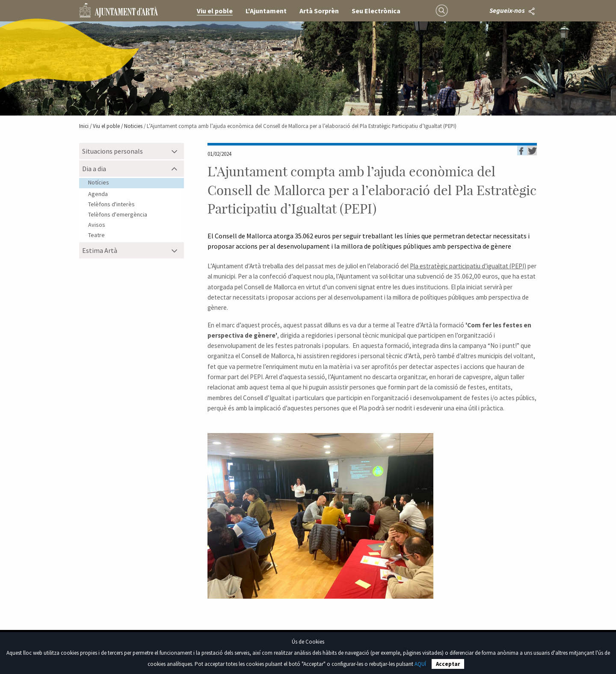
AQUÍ (420, 664)
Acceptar (448, 664)
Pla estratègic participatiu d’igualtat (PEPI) (468, 266)
